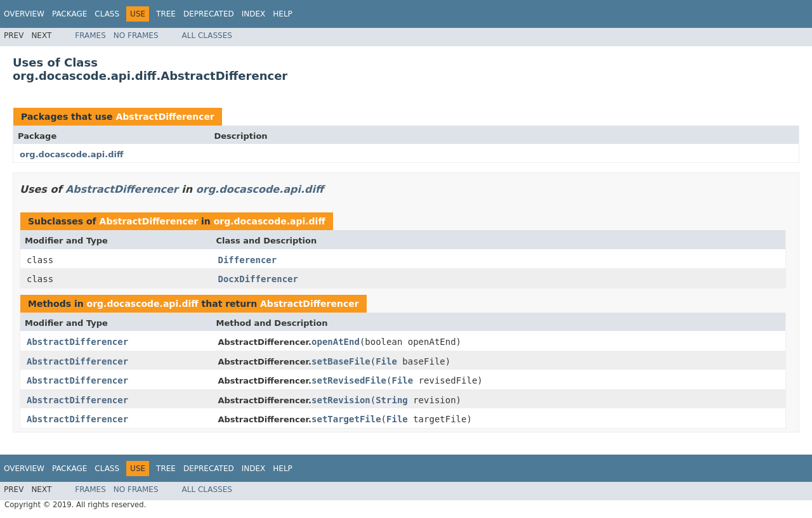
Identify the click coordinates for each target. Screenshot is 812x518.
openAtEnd (336, 342)
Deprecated (209, 14)
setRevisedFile (349, 380)
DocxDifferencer (258, 279)
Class (107, 14)
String (392, 400)
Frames (90, 36)
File (386, 361)
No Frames (136, 36)
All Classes (207, 36)
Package (69, 14)
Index (254, 14)
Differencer (248, 260)
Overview (24, 14)
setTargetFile (346, 419)
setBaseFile (341, 361)
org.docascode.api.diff (72, 154)
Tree (166, 14)
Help (283, 14)
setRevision (341, 400)
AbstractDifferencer (165, 117)
